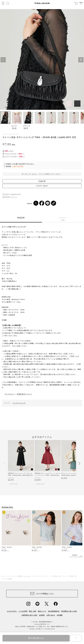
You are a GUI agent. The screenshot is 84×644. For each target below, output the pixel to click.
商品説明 (21, 218)
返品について (42, 611)
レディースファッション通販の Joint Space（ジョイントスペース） (25, 576)
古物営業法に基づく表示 (29, 615)
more (75, 555)
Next (81, 60)
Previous (3, 60)
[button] (5, 463)
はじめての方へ (12, 611)
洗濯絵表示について (24, 394)
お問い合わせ (51, 615)
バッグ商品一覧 (55, 576)
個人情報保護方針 (54, 611)
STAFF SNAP (42, 186)
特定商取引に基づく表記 (69, 611)
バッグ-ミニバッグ (19, 403)
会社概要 (60, 615)
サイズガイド (10, 394)
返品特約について (10, 197)
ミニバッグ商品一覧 (69, 576)
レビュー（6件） (63, 219)
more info (14, 484)
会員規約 (42, 615)
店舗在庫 (42, 181)
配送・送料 (33, 611)
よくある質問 (23, 611)
